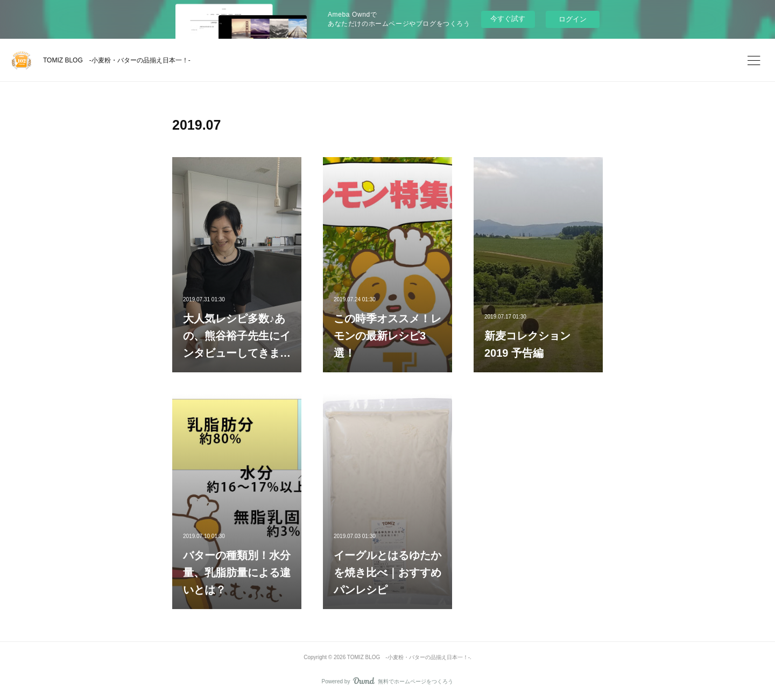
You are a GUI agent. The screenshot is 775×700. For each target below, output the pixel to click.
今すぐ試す (508, 19)
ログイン (573, 19)
